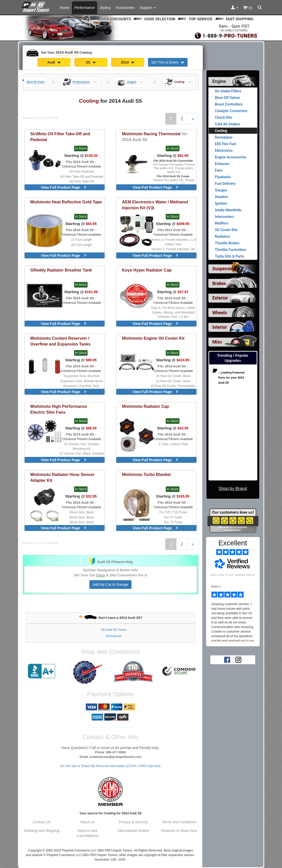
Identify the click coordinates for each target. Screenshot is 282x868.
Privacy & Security (134, 822)
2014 (128, 62)
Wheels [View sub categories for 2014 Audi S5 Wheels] (220, 313)
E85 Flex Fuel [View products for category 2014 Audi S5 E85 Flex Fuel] (226, 144)
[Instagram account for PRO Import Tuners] (238, 660)
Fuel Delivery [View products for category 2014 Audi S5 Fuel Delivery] (225, 184)
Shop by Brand (233, 489)
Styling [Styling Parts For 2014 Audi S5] (105, 8)
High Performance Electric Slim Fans (59, 409)
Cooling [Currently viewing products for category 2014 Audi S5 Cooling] (221, 131)
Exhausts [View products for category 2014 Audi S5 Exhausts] (222, 164)
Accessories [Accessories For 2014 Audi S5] (125, 8)
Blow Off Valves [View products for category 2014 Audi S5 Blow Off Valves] (228, 98)
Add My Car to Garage (110, 585)
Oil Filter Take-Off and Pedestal (60, 137)
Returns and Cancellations (88, 833)
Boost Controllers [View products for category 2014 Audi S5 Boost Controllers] (229, 104)
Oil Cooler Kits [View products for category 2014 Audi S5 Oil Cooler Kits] (226, 230)
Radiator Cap (146, 406)
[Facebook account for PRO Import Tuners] (227, 660)
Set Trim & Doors (168, 62)
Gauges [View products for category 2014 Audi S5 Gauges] (221, 190)
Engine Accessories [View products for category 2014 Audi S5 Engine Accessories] (231, 157)
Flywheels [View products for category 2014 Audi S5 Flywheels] (223, 177)
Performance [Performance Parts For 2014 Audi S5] (85, 8)
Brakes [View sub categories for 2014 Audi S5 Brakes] (219, 283)
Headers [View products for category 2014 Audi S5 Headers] (222, 197)
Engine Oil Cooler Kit (153, 338)
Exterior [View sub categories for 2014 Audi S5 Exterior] (220, 298)
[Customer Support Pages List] (148, 8)
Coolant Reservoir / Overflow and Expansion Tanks (60, 341)
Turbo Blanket (146, 474)
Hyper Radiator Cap (147, 270)
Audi (54, 62)
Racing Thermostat (155, 137)
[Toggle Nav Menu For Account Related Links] (235, 8)
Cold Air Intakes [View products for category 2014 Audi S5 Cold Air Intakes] (228, 124)
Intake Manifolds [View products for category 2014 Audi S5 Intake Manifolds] (228, 210)
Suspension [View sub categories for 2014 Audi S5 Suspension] (224, 269)
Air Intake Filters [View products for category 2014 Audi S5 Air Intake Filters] (228, 91)
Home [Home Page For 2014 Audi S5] (65, 8)
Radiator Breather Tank (61, 270)
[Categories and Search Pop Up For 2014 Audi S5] (260, 8)
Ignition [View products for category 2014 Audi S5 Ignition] (221, 203)
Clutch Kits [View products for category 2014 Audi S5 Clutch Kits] (224, 117)
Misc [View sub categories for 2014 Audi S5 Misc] (217, 342)
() (248, 8)
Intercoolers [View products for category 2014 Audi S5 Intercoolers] (225, 217)
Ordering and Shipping (42, 831)
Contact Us (42, 822)
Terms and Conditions (179, 822)
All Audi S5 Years (114, 630)
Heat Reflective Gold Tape (66, 202)
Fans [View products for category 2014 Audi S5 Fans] (219, 170)
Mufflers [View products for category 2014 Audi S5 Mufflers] (222, 223)
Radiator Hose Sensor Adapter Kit (62, 477)
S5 (91, 62)
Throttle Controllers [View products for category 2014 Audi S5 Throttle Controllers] (231, 250)
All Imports (114, 636)
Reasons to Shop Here (179, 831)
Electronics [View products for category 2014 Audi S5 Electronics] (224, 151)
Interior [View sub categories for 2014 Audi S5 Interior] (220, 327)
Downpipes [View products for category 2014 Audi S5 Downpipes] (224, 137)
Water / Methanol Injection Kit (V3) (155, 205)
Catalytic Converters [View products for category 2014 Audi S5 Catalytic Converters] (231, 111)
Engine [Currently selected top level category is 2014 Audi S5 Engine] (219, 81)
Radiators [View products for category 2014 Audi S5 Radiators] (223, 236)
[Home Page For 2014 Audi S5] (36, 6)
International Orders (134, 831)
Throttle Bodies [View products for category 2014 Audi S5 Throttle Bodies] (227, 243)
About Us (88, 822)
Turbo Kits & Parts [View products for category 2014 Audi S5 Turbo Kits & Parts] (230, 256)
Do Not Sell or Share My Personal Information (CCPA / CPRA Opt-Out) (110, 766)
